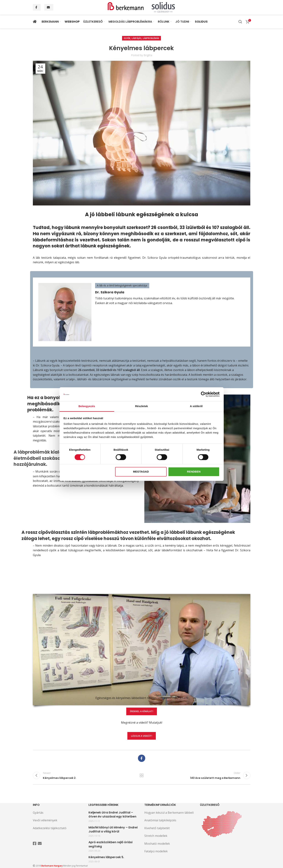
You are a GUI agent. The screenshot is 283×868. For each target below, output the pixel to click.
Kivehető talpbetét (157, 828)
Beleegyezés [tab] (87, 406)
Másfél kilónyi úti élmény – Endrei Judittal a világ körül (113, 830)
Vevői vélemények (45, 820)
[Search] (240, 22)
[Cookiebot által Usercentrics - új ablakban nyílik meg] (204, 394)
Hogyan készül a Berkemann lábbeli (169, 813)
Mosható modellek (157, 844)
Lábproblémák (151, 38)
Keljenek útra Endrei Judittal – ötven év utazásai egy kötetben (112, 815)
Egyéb (127, 38)
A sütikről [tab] (196, 406)
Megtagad (141, 472)
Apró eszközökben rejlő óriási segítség (110, 844)
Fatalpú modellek (156, 851)
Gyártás (38, 813)
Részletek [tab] (141, 406)
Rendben (194, 472)
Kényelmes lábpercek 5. (106, 857)
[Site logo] (142, 7)
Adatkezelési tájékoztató (50, 828)
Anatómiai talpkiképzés (160, 820)
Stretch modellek (156, 836)
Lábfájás (137, 38)
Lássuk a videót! (142, 743)
